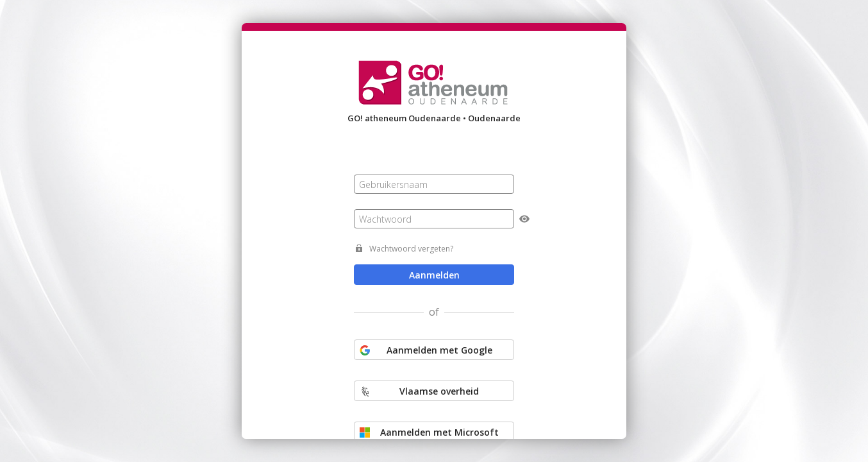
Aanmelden (434, 275)
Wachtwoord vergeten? (411, 249)
